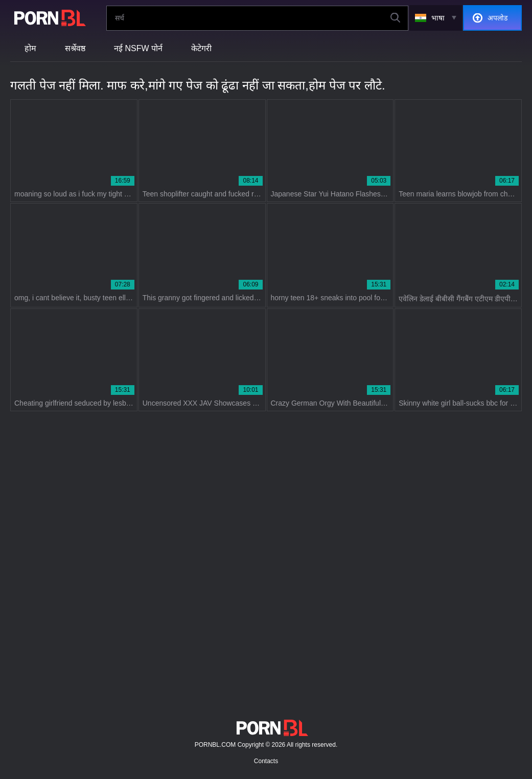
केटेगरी (201, 48)
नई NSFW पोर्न (138, 48)
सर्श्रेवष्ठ (75, 48)
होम (30, 48)
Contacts (266, 761)
